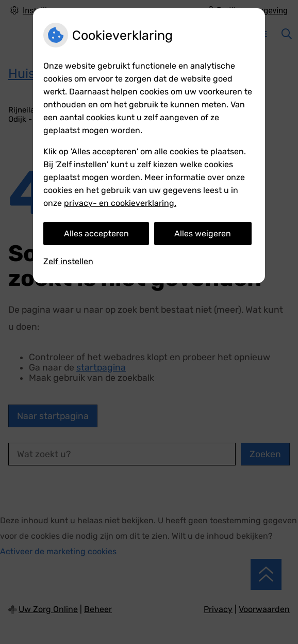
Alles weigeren (203, 234)
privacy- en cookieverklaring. (120, 203)
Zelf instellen (68, 261)
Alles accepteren (96, 234)
